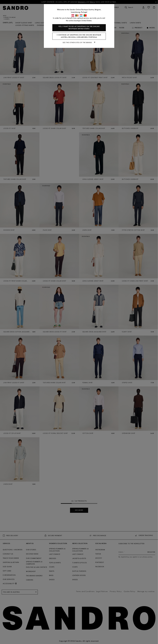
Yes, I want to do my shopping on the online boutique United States (79, 28)
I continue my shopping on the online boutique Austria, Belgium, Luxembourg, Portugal (79, 36)
